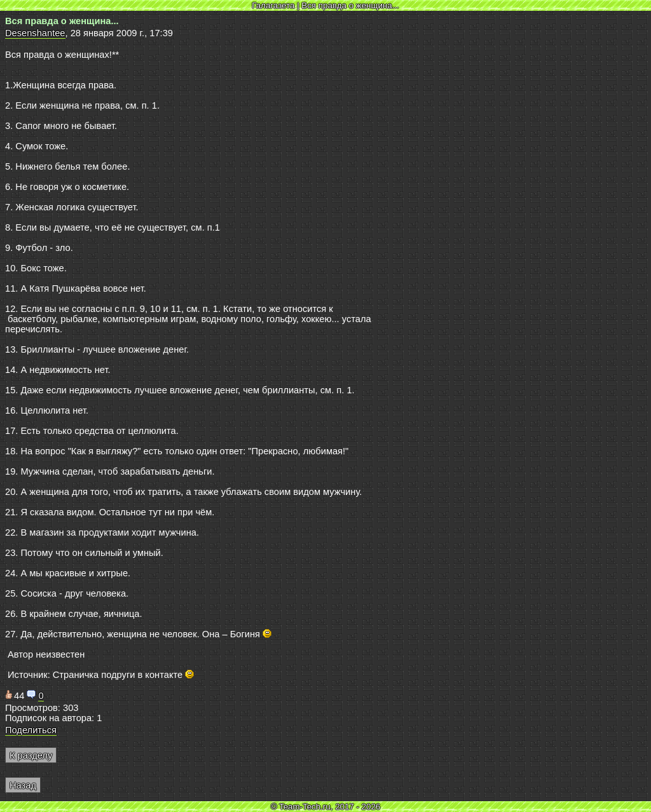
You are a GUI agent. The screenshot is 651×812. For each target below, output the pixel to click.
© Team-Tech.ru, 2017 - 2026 (326, 807)
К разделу (31, 755)
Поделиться (31, 730)
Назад (23, 785)
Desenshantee (35, 33)
